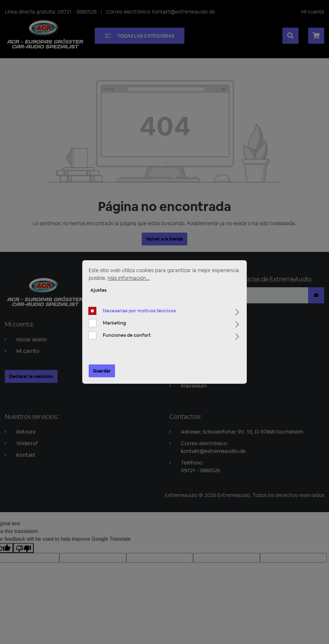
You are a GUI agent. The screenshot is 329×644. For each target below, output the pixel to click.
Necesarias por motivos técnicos (139, 311)
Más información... (129, 278)
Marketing (114, 323)
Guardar (102, 371)
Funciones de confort (127, 335)
